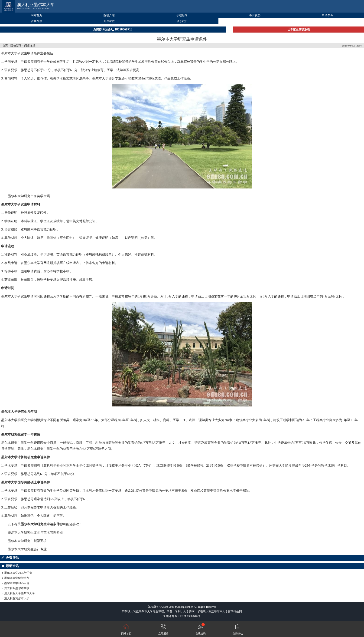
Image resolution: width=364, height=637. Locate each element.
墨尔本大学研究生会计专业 (27, 549)
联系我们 (182, 21)
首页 (5, 46)
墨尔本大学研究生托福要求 (27, 541)
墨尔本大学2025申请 (17, 583)
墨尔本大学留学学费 (17, 578)
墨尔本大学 (100, 78)
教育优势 (255, 15)
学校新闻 (182, 15)
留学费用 (36, 21)
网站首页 (36, 15)
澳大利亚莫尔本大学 (17, 598)
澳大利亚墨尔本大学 (36, 5)
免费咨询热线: (113, 29)
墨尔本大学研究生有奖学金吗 (29, 196)
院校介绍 (109, 15)
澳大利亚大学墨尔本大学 (19, 593)
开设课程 (109, 21)
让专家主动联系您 (299, 30)
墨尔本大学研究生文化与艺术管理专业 (35, 533)
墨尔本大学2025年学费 (18, 573)
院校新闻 (16, 46)
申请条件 (328, 15)
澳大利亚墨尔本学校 (17, 588)
